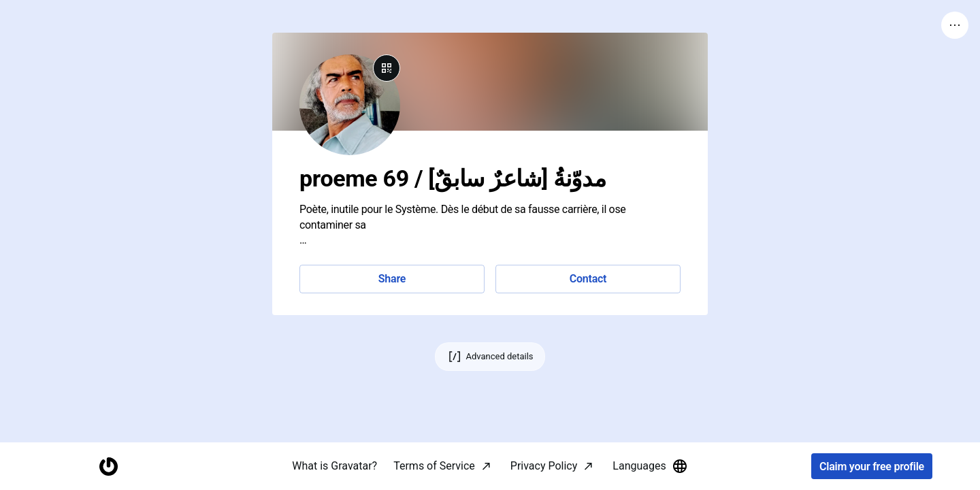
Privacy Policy (544, 466)
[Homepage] (108, 467)
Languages (650, 466)
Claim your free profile (872, 467)
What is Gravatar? (334, 466)
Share (392, 279)
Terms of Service (434, 466)
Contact (588, 279)
